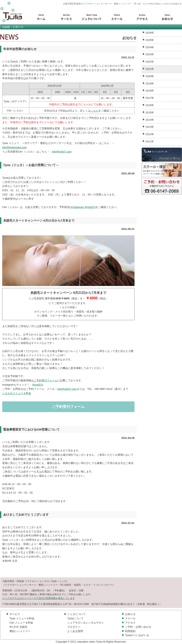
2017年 (150, 98)
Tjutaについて (75, 618)
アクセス (130, 623)
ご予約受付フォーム (46, 380)
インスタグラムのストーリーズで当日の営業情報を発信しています (39, 598)
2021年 (150, 69)
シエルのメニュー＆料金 (17, 393)
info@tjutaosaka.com (15, 147)
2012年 (150, 134)
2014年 (150, 120)
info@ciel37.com (62, 152)
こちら (94, 111)
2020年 (150, 76)
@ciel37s (38, 385)
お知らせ (130, 614)
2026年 (150, 33)
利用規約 (130, 631)
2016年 (150, 105)
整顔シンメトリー (20, 631)
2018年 (150, 91)
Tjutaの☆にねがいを (137, 635)
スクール (130, 618)
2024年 (150, 47)
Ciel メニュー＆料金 (21, 623)
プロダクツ (74, 627)
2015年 (150, 112)
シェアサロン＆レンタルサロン (86, 623)
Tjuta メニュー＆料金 (22, 618)
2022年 (150, 62)
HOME (6, 27)
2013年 (150, 127)
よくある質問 (75, 631)
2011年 (150, 141)
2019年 (150, 84)
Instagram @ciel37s (84, 207)
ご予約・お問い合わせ (138, 627)
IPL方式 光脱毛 (18, 627)
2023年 (150, 54)
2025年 (150, 40)
